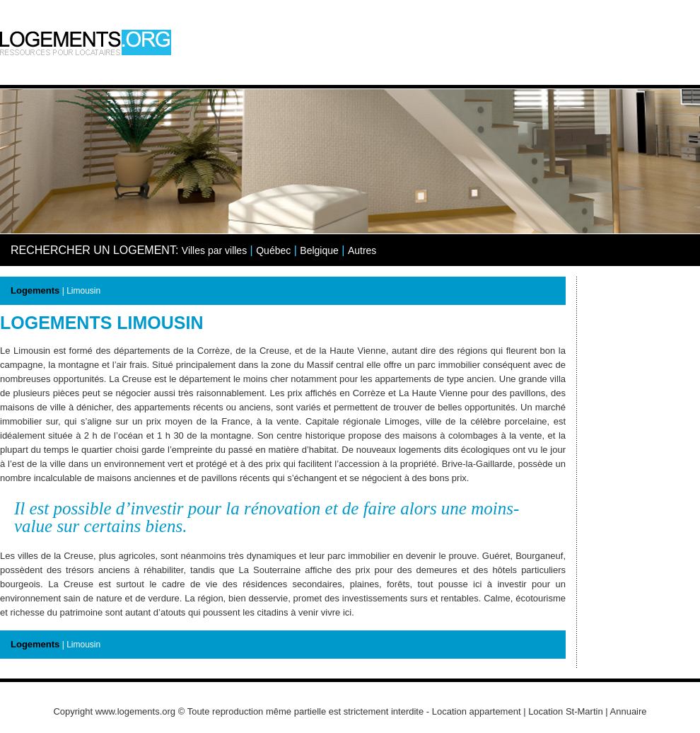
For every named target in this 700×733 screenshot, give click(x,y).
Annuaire (629, 711)
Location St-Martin (566, 711)
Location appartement (477, 711)
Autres (362, 250)
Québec (273, 250)
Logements (35, 290)
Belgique (319, 250)
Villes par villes (214, 250)
